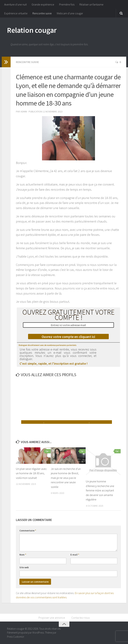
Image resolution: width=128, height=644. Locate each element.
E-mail (75, 555)
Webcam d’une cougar (70, 13)
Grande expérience (43, 4)
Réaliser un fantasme (91, 4)
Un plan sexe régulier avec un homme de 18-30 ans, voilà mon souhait (31, 473)
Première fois (67, 4)
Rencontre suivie (42, 13)
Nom (23, 555)
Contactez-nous (81, 618)
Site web (24, 567)
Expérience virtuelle (16, 13)
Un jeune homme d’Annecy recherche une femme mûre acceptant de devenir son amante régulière (100, 490)
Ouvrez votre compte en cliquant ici (68, 337)
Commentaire (28, 531)
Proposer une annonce (52, 618)
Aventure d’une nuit (15, 4)
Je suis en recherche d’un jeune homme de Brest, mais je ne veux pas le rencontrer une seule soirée (66, 478)
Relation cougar (32, 30)
